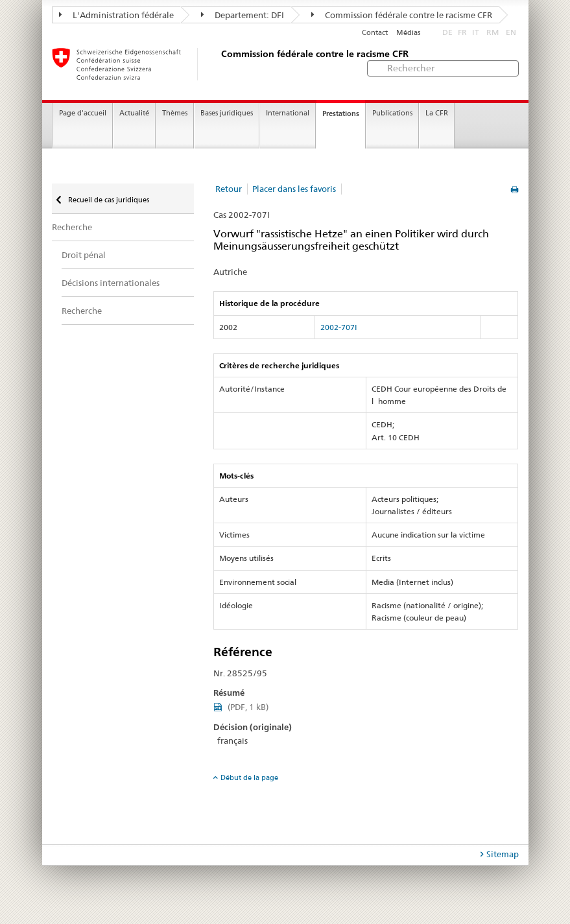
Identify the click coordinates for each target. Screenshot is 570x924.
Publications (392, 113)
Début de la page (249, 777)
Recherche (72, 227)
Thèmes (175, 113)
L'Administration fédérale (116, 15)
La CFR (437, 113)
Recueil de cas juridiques (108, 200)
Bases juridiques (227, 113)
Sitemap (503, 854)
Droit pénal (84, 255)
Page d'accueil (83, 113)
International (288, 113)
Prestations (341, 113)
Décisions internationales (111, 283)
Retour (229, 189)
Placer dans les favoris (294, 189)
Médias (408, 33)
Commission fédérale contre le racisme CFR (402, 15)
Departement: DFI (243, 15)
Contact (375, 33)
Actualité (134, 113)
